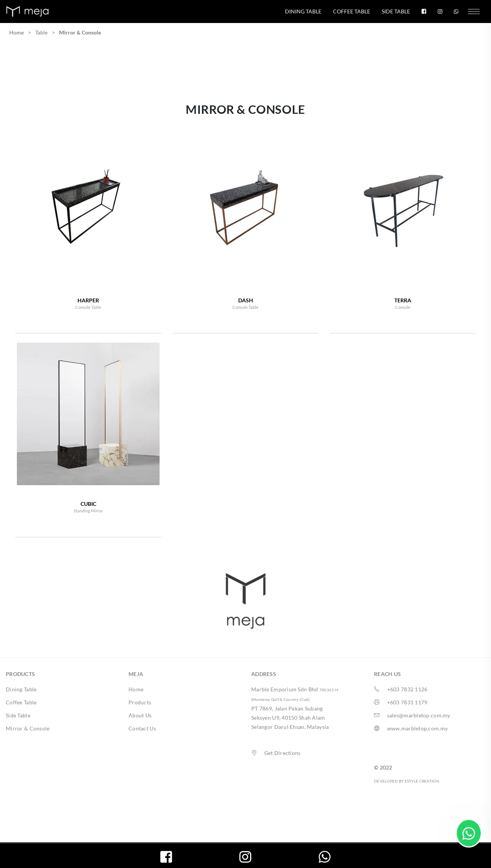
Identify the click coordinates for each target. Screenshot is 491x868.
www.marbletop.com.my (418, 728)
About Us (140, 715)
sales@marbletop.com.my (419, 715)
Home (16, 32)
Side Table (396, 11)
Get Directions (283, 753)
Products (140, 702)
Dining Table (303, 11)
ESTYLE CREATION (422, 781)
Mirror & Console (28, 728)
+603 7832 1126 (407, 689)
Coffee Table (352, 11)
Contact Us (142, 728)
